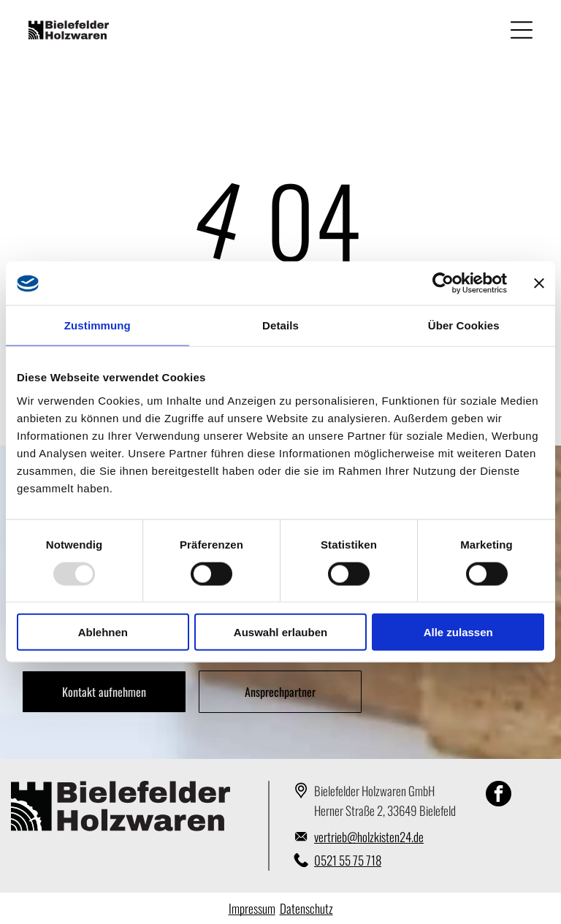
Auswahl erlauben (280, 632)
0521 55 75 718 (348, 860)
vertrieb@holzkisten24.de (369, 837)
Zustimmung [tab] (98, 325)
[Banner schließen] (539, 283)
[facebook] (499, 795)
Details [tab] (280, 325)
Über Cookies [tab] (464, 325)
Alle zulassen (458, 632)
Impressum (252, 908)
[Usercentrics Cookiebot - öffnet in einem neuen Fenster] (443, 283)
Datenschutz (306, 908)
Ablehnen (103, 632)
